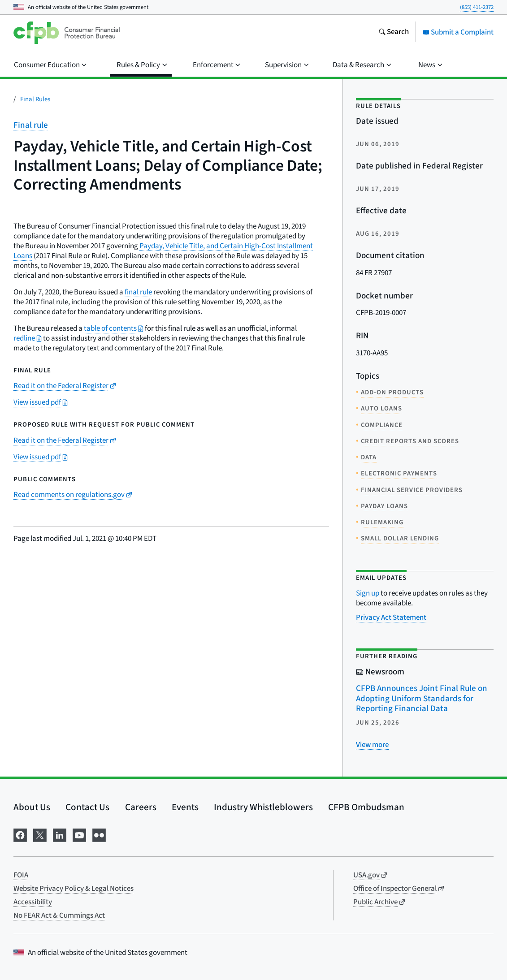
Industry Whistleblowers (263, 807)
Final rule (31, 125)
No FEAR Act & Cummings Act (59, 915)
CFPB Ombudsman (366, 807)
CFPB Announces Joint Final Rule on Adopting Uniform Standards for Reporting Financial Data (422, 699)
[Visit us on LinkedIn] (60, 834)
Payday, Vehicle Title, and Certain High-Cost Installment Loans (163, 251)
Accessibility (33, 902)
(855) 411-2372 (477, 7)
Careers (141, 807)
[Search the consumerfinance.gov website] (394, 33)
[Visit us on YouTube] (79, 834)
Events (185, 807)
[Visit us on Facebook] (20, 834)
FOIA (21, 875)
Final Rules (35, 99)
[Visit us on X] (40, 834)
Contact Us (87, 807)
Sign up (368, 593)
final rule (138, 292)
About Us (32, 807)
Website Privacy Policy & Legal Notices (74, 889)
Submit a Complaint (458, 32)
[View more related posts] (372, 745)
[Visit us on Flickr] (99, 834)
